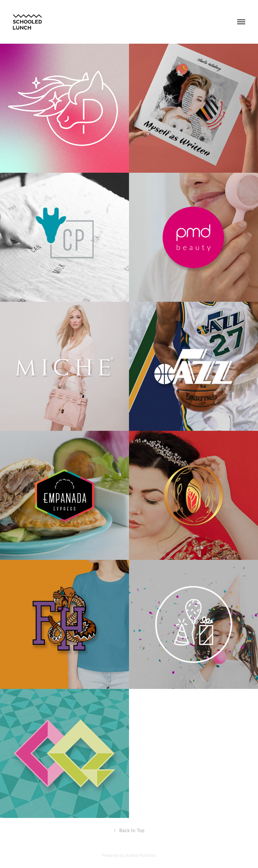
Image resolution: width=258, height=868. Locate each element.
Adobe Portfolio (141, 855)
